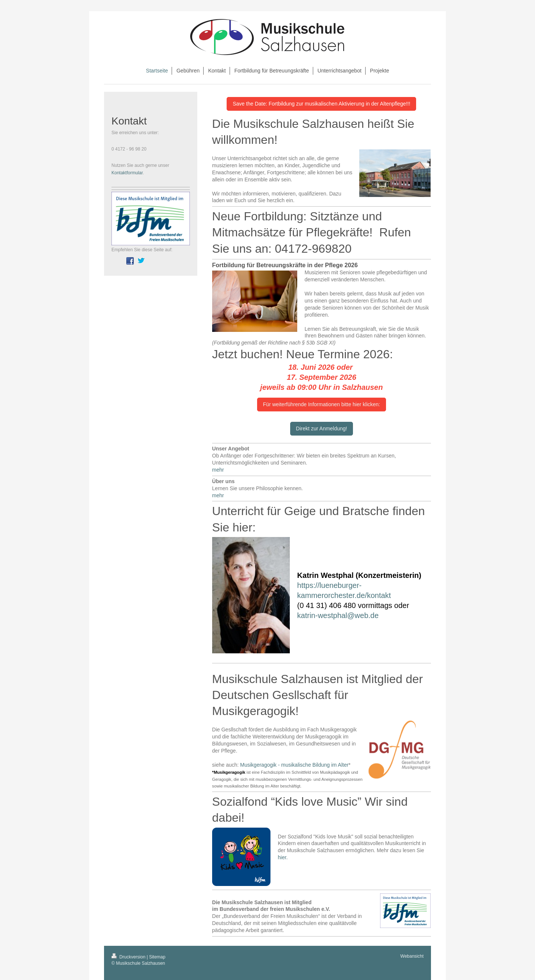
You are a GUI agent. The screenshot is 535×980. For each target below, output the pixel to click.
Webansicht (412, 956)
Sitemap (157, 957)
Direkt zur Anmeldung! (322, 428)
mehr (218, 470)
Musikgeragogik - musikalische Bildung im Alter (294, 765)
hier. (283, 857)
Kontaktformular (127, 173)
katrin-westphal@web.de (338, 615)
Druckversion (129, 957)
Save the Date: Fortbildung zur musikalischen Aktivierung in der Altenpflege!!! (321, 104)
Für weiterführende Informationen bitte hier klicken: (322, 404)
